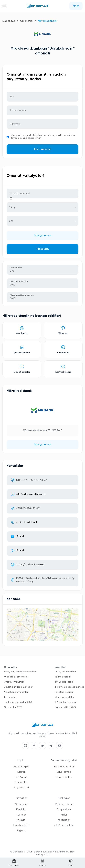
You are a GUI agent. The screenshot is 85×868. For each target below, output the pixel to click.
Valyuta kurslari (64, 804)
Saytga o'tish (43, 236)
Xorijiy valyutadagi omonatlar (20, 672)
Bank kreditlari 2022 (66, 707)
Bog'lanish (21, 777)
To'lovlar (21, 820)
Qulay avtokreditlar (65, 672)
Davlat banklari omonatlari (18, 687)
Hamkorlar (21, 782)
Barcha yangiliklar (64, 767)
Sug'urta (21, 830)
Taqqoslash (64, 810)
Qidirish (21, 772)
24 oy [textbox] (12, 207)
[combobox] (42, 207)
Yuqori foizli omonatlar (16, 677)
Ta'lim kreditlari (63, 677)
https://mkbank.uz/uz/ (30, 565)
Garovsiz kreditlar (64, 697)
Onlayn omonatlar (14, 682)
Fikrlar (64, 815)
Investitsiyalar (21, 825)
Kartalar (21, 815)
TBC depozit (11, 697)
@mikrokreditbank (27, 522)
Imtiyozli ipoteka (64, 682)
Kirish (76, 6)
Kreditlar (21, 810)
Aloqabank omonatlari (16, 692)
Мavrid (20, 537)
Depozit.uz (9, 21)
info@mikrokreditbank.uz (31, 494)
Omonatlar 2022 (13, 707)
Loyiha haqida (21, 767)
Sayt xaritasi (21, 788)
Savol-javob (64, 772)
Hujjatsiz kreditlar (64, 692)
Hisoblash (43, 249)
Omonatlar (27, 21)
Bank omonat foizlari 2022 (18, 702)
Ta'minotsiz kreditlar (66, 702)
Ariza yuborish (43, 149)
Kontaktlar (64, 820)
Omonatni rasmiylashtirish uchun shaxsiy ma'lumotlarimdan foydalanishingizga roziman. (44, 137)
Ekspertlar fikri (64, 777)
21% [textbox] (11, 221)
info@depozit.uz (64, 825)
